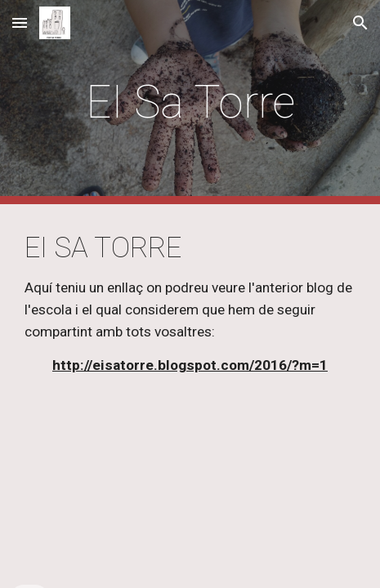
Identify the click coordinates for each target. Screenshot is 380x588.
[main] (190, 102)
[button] (20, 22)
